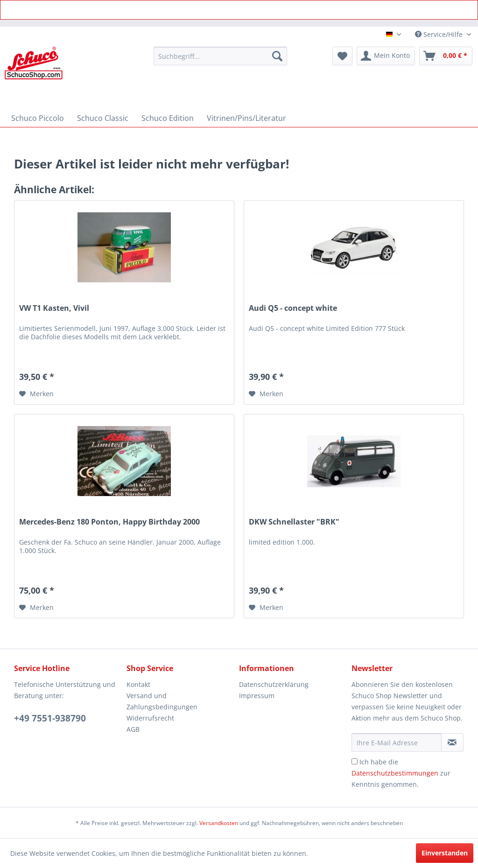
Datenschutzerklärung (274, 684)
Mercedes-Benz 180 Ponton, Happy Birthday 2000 (109, 522)
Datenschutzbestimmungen (395, 773)
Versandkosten (219, 823)
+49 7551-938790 (50, 718)
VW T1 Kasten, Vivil (54, 308)
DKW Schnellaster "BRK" (294, 522)
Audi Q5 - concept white (293, 308)
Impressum (257, 696)
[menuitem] (221, 56)
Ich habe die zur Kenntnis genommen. (401, 773)
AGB (133, 729)
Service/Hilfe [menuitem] (440, 34)
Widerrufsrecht (150, 718)
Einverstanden (445, 853)
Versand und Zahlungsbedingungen (162, 701)
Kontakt (138, 684)
